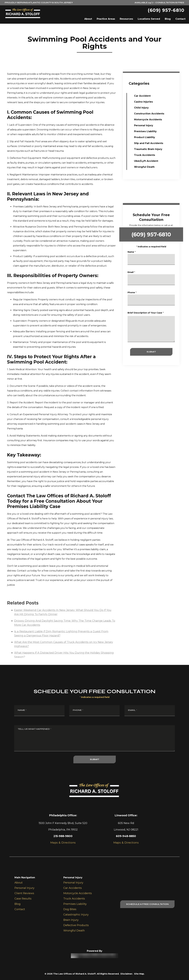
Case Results (23, 899)
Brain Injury (71, 920)
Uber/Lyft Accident (146, 161)
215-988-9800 (63, 836)
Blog (168, 19)
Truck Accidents (145, 155)
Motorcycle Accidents (148, 120)
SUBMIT (157, 352)
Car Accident (142, 96)
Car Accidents (73, 888)
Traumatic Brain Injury (148, 149)
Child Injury (141, 108)
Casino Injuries (143, 102)
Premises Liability (145, 131)
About (88, 19)
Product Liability (145, 137)
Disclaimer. (127, 974)
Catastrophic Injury (76, 915)
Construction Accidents (149, 114)
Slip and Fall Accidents (149, 143)
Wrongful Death (144, 167)
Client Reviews (24, 893)
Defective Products (76, 925)
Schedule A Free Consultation (147, 904)
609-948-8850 (126, 836)
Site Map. (139, 974)
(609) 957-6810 (166, 10)
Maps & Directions (126, 843)
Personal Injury (144, 125)
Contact (180, 19)
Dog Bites (70, 909)
